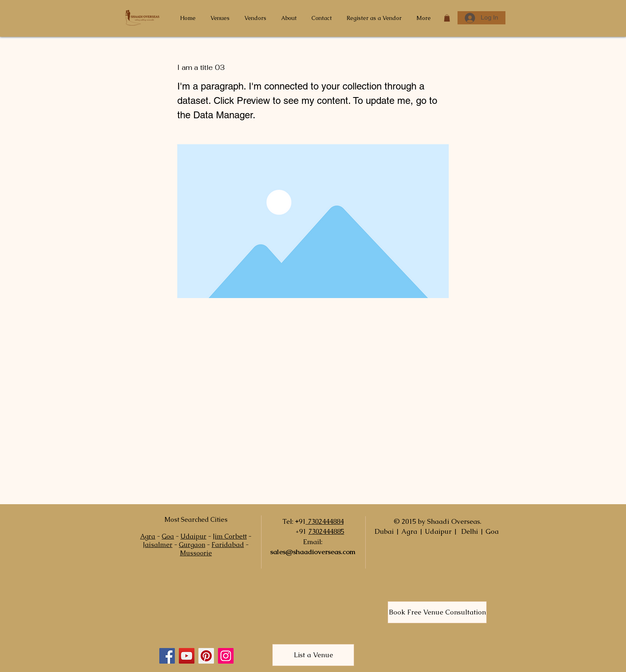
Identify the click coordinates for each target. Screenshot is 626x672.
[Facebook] (167, 656)
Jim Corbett (230, 536)
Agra (148, 536)
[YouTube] (187, 656)
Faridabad (228, 545)
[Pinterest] (206, 656)
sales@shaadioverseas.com (313, 552)
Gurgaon (192, 545)
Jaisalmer (158, 545)
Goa (168, 536)
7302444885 (326, 531)
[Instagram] (226, 656)
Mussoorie (196, 553)
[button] (447, 18)
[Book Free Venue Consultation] (437, 612)
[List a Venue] (313, 655)
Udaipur (193, 536)
